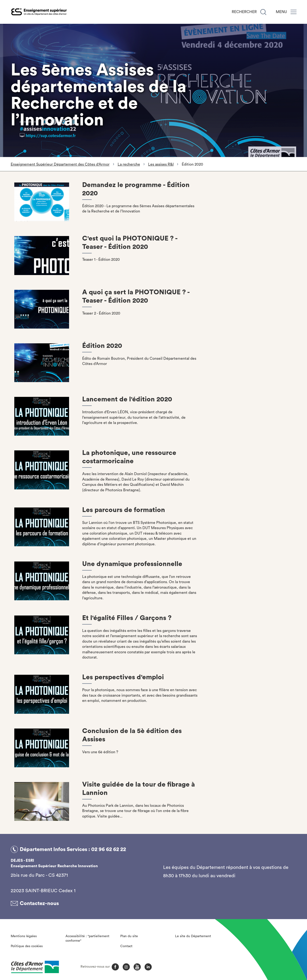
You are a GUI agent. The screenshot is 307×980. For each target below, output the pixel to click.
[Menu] (294, 12)
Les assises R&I (161, 164)
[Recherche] (263, 12)
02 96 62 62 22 (109, 849)
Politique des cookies (27, 946)
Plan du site (129, 936)
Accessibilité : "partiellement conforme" (87, 938)
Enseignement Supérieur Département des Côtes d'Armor (60, 164)
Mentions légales (24, 936)
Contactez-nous (39, 903)
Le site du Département (193, 936)
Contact (126, 946)
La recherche (129, 164)
